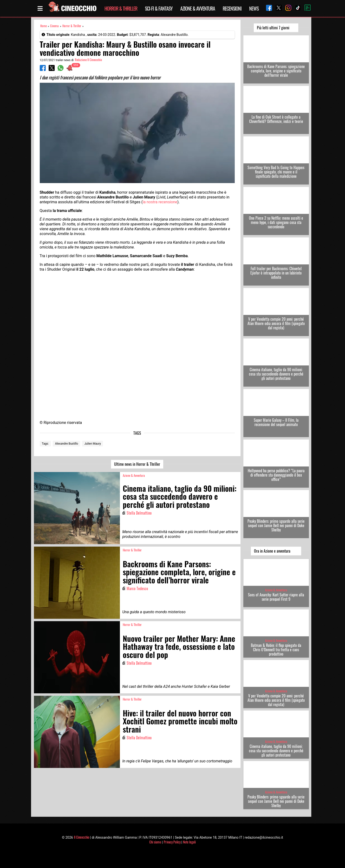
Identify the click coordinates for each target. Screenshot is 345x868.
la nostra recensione (160, 202)
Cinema (54, 26)
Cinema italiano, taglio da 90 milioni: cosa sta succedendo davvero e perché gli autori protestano (276, 374)
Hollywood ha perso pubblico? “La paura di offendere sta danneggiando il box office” (276, 475)
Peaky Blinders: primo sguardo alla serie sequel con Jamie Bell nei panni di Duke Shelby (276, 525)
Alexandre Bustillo (66, 444)
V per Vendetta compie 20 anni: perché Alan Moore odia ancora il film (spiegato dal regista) (276, 323)
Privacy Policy (172, 842)
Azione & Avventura (198, 8)
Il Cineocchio (82, 837)
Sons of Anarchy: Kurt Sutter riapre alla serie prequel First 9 (276, 597)
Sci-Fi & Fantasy (159, 8)
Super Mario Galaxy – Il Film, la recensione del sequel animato (276, 422)
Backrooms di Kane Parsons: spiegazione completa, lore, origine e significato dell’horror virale (276, 71)
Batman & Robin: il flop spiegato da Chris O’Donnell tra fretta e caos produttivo (276, 650)
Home (43, 26)
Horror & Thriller (121, 8)
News (254, 8)
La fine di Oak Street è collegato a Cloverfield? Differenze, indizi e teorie (276, 119)
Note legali (189, 842)
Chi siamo (155, 842)
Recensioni (232, 8)
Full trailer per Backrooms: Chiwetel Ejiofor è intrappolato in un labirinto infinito (276, 273)
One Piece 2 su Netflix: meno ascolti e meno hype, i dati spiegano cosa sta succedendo (276, 222)
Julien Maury (93, 444)
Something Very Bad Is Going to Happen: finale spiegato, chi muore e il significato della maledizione (276, 172)
